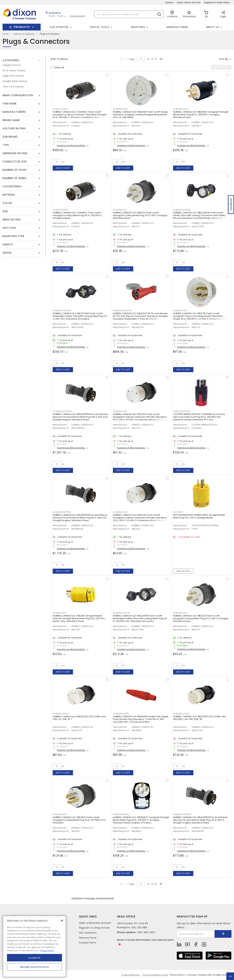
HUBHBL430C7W (122, 311)
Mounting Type (13, 236)
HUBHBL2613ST (61, 714)
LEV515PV (178, 512)
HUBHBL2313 (120, 411)
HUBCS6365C (61, 210)
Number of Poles (15, 170)
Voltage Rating (14, 128)
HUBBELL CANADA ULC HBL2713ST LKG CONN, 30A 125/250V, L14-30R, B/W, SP (199, 718)
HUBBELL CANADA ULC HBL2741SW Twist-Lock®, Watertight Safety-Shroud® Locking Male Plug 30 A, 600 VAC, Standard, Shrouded (80, 316)
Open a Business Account (95, 923)
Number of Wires (15, 178)
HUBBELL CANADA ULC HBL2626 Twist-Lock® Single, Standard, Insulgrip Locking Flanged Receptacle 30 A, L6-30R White (141, 115)
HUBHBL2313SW (182, 210)
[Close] (62, 921)
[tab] (22, 60)
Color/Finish (12, 186)
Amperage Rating (15, 153)
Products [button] (22, 27)
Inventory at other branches (71, 145)
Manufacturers (177, 27)
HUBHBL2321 (180, 613)
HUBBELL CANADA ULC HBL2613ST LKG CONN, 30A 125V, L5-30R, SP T (79, 718)
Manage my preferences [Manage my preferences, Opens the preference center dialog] (35, 967)
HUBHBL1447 (60, 613)
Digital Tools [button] (100, 27)
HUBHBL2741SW (61, 311)
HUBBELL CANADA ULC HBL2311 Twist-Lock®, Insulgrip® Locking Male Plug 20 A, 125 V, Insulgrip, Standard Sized (140, 215)
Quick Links (88, 917)
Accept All (34, 958)
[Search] (129, 14)
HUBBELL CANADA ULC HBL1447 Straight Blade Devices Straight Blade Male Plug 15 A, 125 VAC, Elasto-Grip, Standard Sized (79, 618)
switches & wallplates (24, 34)
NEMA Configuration (18, 95)
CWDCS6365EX (182, 411)
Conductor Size (15, 162)
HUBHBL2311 (120, 210)
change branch (77, 16)
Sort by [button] (224, 59)
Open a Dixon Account (189, 2)
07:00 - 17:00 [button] (56, 16)
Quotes (169, 2)
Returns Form (88, 938)
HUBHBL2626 (120, 109)
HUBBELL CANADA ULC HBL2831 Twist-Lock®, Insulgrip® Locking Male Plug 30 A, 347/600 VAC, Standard (79, 820)
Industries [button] (138, 27)
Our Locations (88, 933)
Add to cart (63, 168)
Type (6, 145)
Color (7, 203)
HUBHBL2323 (120, 512)
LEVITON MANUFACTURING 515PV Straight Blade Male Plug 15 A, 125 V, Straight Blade (199, 516)
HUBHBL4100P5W (62, 411)
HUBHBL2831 (60, 814)
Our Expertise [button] (59, 27)
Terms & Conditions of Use (155, 975)
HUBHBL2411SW (121, 613)
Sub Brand (10, 137)
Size (5, 211)
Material (9, 195)
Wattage (9, 228)
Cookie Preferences (130, 975)
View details (183, 571)
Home (6, 34)
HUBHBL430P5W (182, 814)
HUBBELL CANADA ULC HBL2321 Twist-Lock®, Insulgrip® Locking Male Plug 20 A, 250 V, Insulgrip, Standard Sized (201, 618)
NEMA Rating (12, 220)
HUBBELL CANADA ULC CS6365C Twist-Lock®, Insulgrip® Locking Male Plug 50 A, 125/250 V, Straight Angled (77, 215)
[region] (34, 946)
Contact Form (87, 943)
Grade (7, 253)
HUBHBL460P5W (62, 512)
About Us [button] (212, 27)
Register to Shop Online (217, 2)
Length (8, 244)
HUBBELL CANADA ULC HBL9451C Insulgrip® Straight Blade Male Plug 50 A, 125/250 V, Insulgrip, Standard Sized (201, 115)
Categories (11, 60)
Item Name (10, 104)
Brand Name (11, 120)
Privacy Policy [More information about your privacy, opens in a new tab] (47, 950)
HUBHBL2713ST (181, 714)
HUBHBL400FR (121, 714)
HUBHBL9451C (181, 109)
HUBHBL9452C (121, 814)
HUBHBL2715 (180, 311)
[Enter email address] (196, 934)
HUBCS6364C (61, 109)
